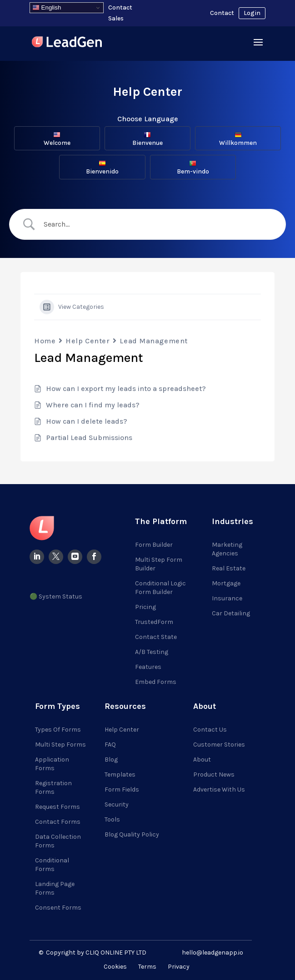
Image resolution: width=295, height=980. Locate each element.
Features (148, 667)
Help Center (87, 341)
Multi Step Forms (60, 745)
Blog (111, 760)
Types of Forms (58, 730)
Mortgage (226, 583)
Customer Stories (219, 745)
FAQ (110, 745)
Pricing (145, 607)
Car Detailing (231, 613)
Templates (120, 775)
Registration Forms (53, 787)
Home (45, 341)
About (202, 760)
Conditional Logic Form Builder (160, 588)
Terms (147, 967)
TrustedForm (154, 622)
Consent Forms (58, 908)
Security (117, 804)
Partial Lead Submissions (89, 438)
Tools (112, 819)
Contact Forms (58, 822)
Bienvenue (147, 139)
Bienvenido (102, 168)
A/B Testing (152, 652)
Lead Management (153, 341)
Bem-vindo (193, 168)
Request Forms (57, 807)
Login (252, 13)
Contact (222, 13)
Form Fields (122, 789)
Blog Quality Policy (132, 834)
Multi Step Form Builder (159, 564)
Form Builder (154, 545)
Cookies (115, 967)
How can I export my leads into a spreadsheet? (126, 389)
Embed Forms (156, 682)
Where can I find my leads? (93, 405)
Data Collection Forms (58, 841)
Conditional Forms (52, 865)
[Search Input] (155, 224)
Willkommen (238, 139)
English (47, 8)
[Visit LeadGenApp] (67, 43)
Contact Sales (120, 13)
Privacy (179, 967)
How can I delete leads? (87, 421)
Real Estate (229, 568)
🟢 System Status (56, 596)
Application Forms (52, 764)
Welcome (57, 139)
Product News (214, 775)
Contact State (156, 637)
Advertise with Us (219, 789)
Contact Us (210, 730)
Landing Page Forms (55, 888)
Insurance (227, 598)
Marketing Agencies (227, 549)
